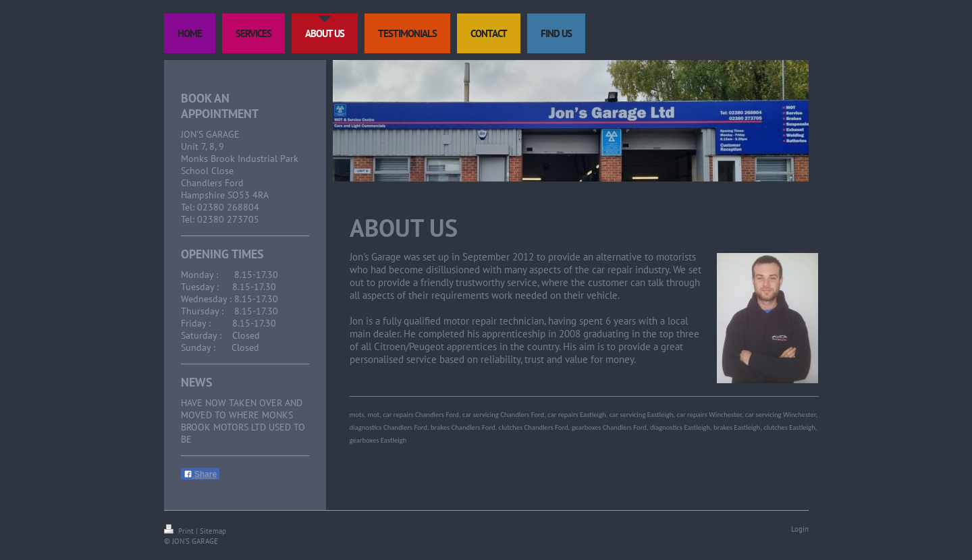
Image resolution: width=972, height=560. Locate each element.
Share (200, 474)
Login (800, 529)
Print (180, 531)
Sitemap (213, 531)
